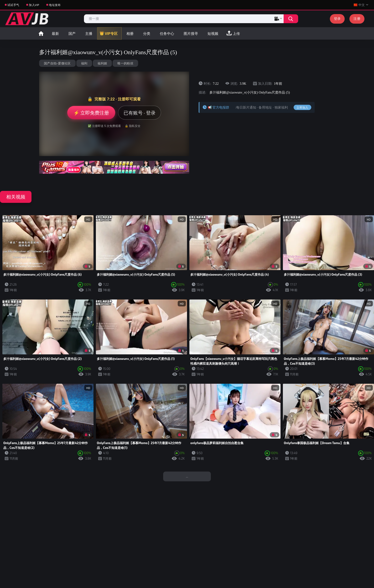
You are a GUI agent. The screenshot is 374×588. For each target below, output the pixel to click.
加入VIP (34, 5)
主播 (89, 33)
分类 (147, 33)
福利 (84, 63)
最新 (55, 33)
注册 (357, 18)
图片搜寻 (191, 33)
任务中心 (167, 33)
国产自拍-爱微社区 (57, 63)
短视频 (213, 33)
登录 (337, 18)
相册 (130, 33)
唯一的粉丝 (125, 63)
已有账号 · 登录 (140, 113)
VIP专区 (111, 33)
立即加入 (302, 107)
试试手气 (13, 5)
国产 (72, 33)
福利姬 (102, 63)
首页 (41, 33)
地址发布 (55, 5)
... (187, 476)
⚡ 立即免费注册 (91, 113)
